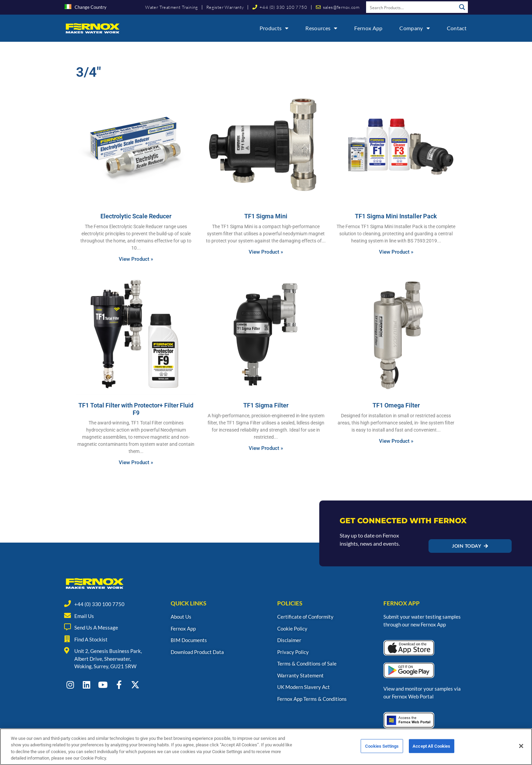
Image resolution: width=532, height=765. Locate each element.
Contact (457, 28)
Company (414, 28)
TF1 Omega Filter (396, 405)
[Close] (521, 754)
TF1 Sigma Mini (266, 216)
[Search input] (412, 7)
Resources (321, 28)
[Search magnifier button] (462, 7)
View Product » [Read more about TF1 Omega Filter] (396, 441)
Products (274, 28)
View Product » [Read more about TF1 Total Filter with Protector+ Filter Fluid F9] (136, 462)
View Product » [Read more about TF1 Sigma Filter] (266, 448)
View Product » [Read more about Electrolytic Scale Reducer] (136, 259)
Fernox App (368, 28)
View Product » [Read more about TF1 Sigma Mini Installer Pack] (396, 252)
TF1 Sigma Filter (266, 405)
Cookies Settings (382, 754)
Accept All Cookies (431, 754)
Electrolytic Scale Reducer (136, 216)
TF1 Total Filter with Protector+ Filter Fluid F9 (136, 409)
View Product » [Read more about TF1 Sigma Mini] (266, 252)
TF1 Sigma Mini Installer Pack (396, 216)
